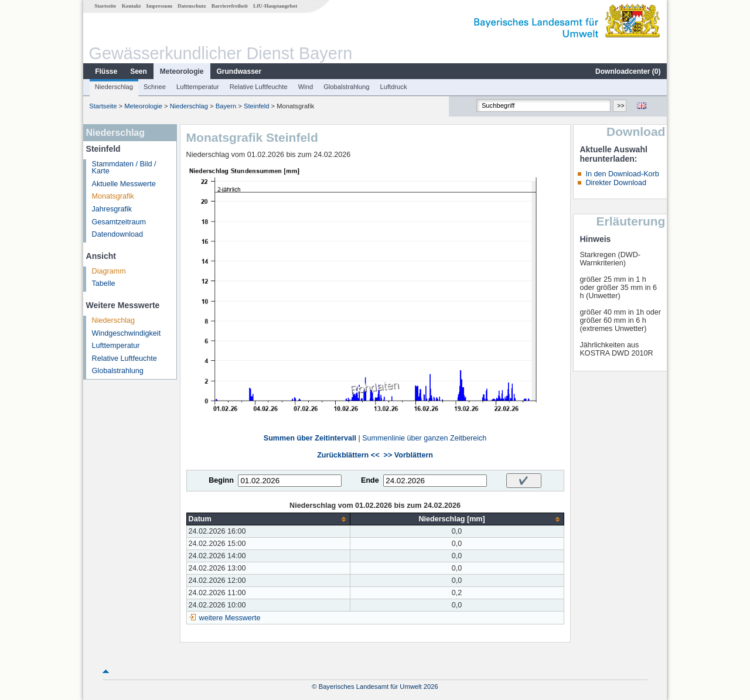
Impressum (159, 6)
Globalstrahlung (346, 87)
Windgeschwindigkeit (127, 333)
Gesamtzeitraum (119, 222)
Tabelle (104, 284)
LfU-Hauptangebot (275, 6)
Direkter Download (616, 183)
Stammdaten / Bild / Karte (124, 168)
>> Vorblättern (408, 455)
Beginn (221, 480)
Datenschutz (192, 6)
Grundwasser (239, 71)
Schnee (155, 87)
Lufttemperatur (198, 87)
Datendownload (118, 234)
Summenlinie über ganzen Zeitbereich (424, 438)
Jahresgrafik (112, 209)
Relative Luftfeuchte (259, 87)
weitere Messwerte (230, 618)
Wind (306, 87)
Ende (370, 480)
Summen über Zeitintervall (310, 438)
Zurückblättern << (348, 455)
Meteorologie (182, 71)
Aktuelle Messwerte (124, 184)
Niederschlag (114, 87)
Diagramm (109, 271)
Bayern (226, 106)
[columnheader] (268, 519)
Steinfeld (257, 106)
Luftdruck (394, 87)
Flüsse (106, 71)
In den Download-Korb (622, 174)
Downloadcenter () (628, 71)
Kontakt (132, 6)
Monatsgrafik (113, 196)
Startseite (105, 6)
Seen (139, 71)
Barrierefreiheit (230, 6)
